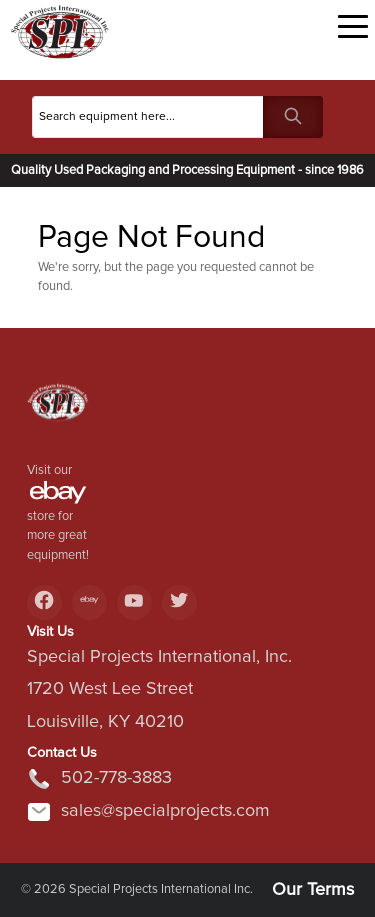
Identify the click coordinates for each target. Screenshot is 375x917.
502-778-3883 (99, 779)
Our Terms (313, 890)
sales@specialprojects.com (148, 812)
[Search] (148, 117)
